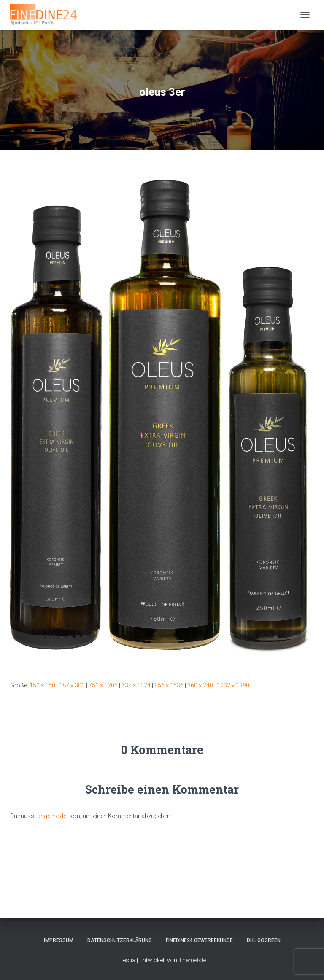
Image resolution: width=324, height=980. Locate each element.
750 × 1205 (103, 685)
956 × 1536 (169, 685)
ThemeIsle (192, 960)
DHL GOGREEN (264, 940)
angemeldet (53, 816)
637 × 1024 (136, 685)
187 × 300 (72, 685)
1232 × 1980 (233, 685)
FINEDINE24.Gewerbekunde (199, 940)
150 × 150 (42, 685)
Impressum (59, 940)
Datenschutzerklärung (120, 940)
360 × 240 (200, 685)
